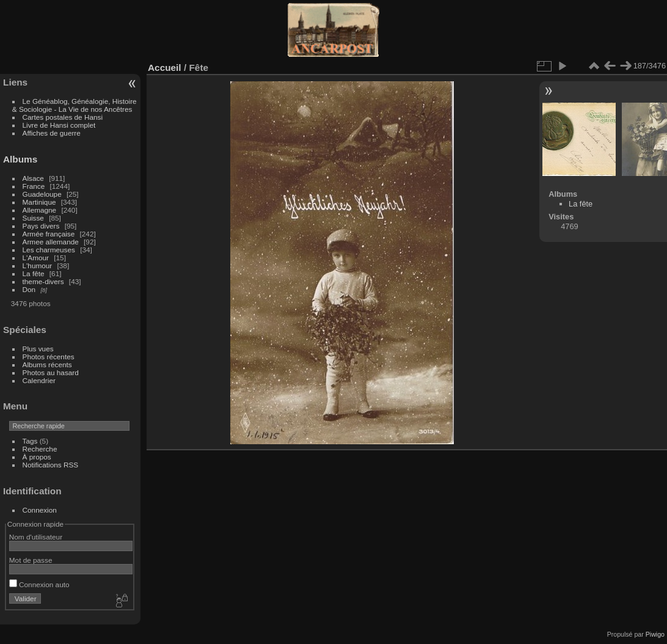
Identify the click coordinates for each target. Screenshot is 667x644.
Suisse (33, 218)
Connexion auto (39, 584)
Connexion (40, 510)
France (34, 186)
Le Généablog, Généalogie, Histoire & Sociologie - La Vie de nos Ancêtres (75, 105)
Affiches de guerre (52, 133)
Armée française (49, 234)
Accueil (165, 68)
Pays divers (41, 226)
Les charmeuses (49, 250)
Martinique (39, 202)
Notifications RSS (51, 465)
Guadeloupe (42, 194)
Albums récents (47, 364)
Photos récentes (49, 357)
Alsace (33, 178)
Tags (30, 441)
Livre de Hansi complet (59, 125)
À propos (37, 457)
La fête (34, 273)
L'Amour (36, 258)
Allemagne (40, 210)
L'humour (38, 265)
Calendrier (39, 380)
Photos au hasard (51, 372)
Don (29, 289)
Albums (20, 159)
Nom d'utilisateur (36, 537)
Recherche (40, 449)
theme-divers (43, 281)
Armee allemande (51, 242)
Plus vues (38, 349)
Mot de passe (31, 560)
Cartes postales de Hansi (63, 117)
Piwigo (655, 634)
